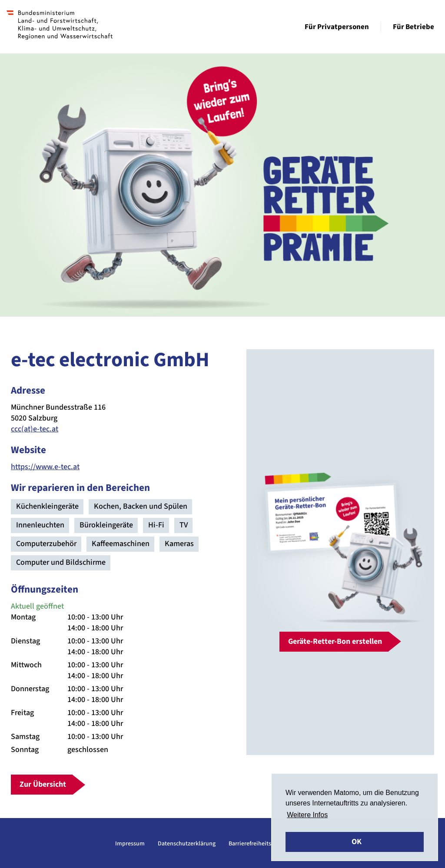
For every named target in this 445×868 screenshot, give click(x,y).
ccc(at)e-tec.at (35, 429)
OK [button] (357, 842)
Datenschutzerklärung (187, 844)
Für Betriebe (413, 27)
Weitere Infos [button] (307, 815)
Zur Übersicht (43, 784)
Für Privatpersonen (337, 27)
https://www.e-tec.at (45, 467)
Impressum (130, 844)
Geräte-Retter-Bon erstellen (335, 641)
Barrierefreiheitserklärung (262, 844)
